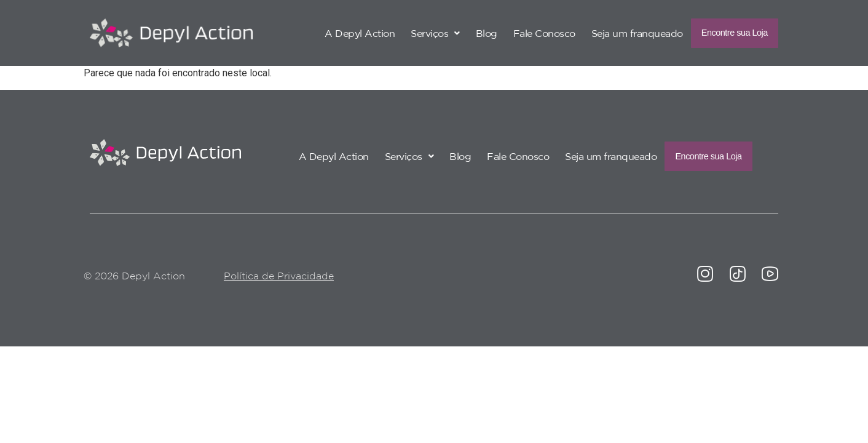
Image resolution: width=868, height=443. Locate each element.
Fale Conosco (519, 33)
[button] (410, 33)
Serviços (410, 33)
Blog (461, 33)
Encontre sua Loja (722, 33)
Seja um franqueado (612, 33)
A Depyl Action (334, 33)
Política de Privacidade (279, 277)
